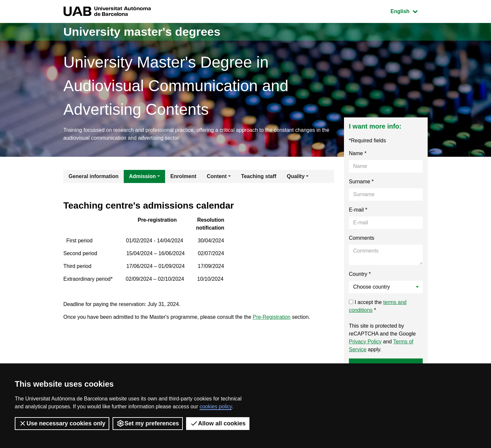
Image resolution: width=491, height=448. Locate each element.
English (409, 11)
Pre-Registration (272, 317)
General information (94, 176)
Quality (296, 176)
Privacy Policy (365, 342)
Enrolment (183, 176)
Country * (360, 274)
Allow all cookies (218, 423)
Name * (358, 153)
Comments (362, 238)
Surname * (361, 182)
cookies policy (216, 407)
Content (217, 176)
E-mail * (358, 210)
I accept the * (378, 306)
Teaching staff (259, 176)
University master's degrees (142, 32)
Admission (142, 176)
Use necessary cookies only (62, 423)
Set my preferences (148, 423)
